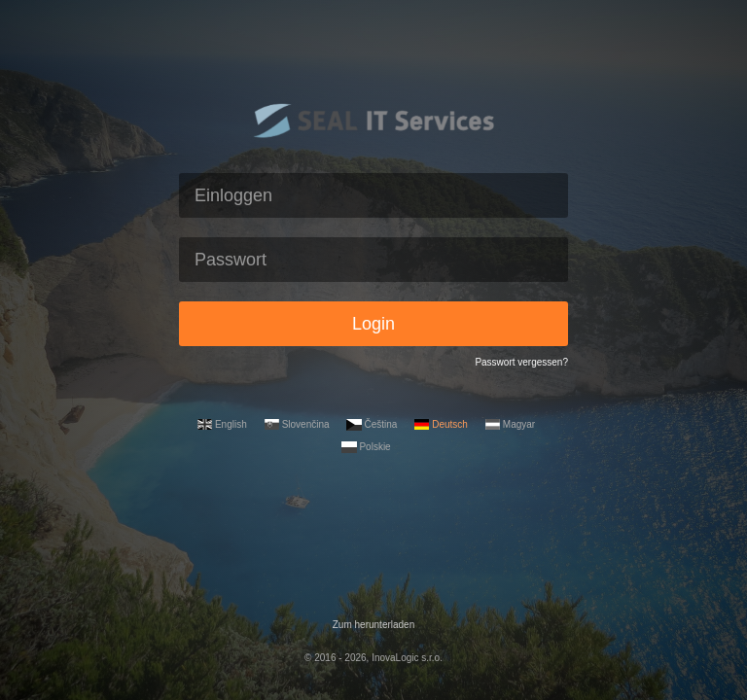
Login (373, 324)
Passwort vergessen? (521, 362)
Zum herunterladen (374, 625)
